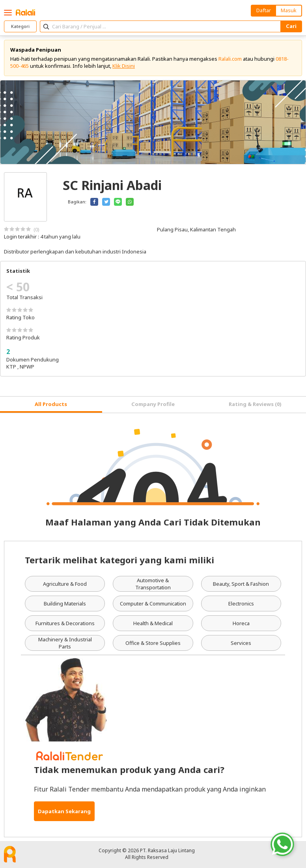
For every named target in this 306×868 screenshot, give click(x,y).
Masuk (289, 10)
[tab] (51, 405)
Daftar (264, 10)
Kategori (20, 26)
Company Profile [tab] (153, 404)
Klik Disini (124, 66)
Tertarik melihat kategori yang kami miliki (119, 560)
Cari (291, 26)
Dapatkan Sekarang (64, 811)
